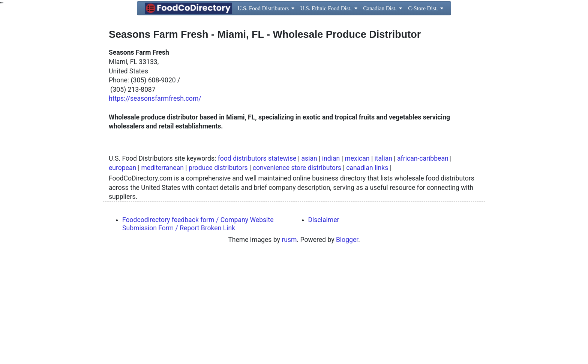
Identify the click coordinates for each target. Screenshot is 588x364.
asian (309, 263)
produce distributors (218, 273)
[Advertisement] (294, 97)
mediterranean (162, 273)
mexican (357, 263)
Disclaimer (324, 325)
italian (383, 263)
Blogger (347, 345)
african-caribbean (423, 263)
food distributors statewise (257, 263)
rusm (289, 345)
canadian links (367, 273)
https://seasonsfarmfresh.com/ (155, 203)
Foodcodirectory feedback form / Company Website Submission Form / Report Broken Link (198, 329)
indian (331, 263)
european (122, 273)
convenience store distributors (297, 273)
